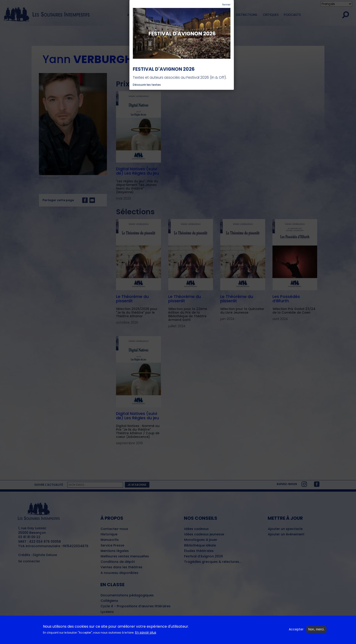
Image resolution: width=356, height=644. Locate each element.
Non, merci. (316, 629)
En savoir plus (146, 633)
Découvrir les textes (147, 85)
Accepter (296, 630)
